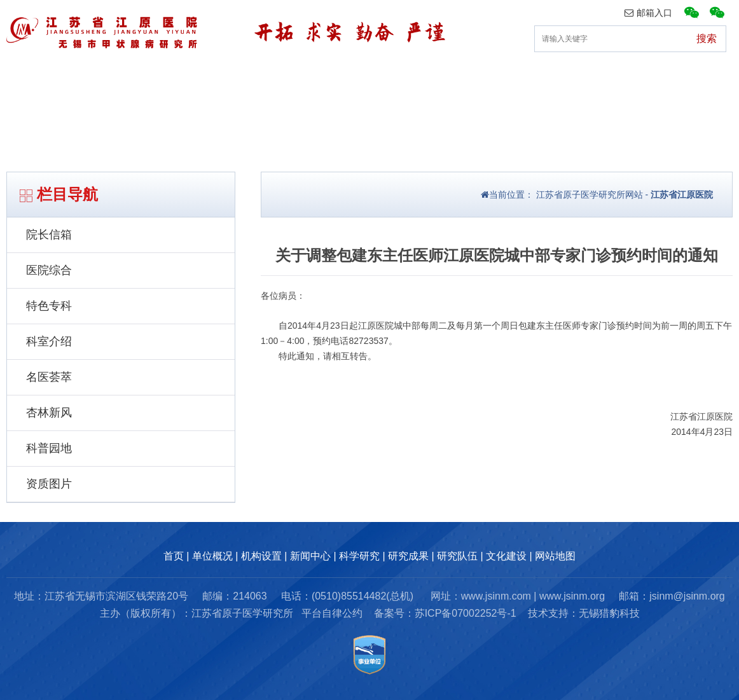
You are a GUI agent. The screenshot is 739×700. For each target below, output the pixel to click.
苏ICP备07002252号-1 (466, 613)
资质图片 (49, 484)
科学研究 (359, 556)
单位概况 (112, 79)
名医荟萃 (49, 377)
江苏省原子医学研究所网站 (588, 195)
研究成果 (508, 79)
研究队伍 (607, 79)
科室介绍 (49, 341)
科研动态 (409, 79)
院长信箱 (49, 235)
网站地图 (555, 556)
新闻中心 (310, 79)
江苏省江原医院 (682, 195)
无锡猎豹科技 (609, 613)
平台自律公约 (332, 613)
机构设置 (211, 79)
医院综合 (49, 270)
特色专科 (49, 306)
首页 (24, 79)
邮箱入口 (648, 13)
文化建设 (705, 79)
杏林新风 (49, 413)
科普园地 (49, 448)
